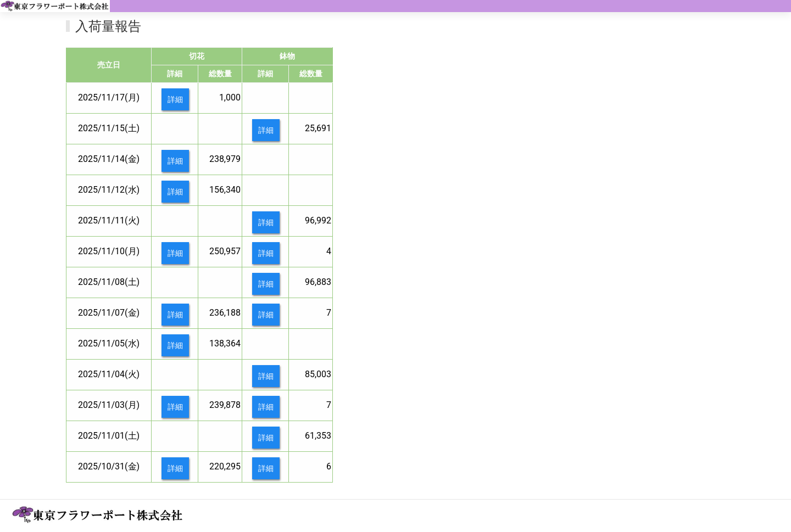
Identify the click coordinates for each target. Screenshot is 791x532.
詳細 (175, 99)
